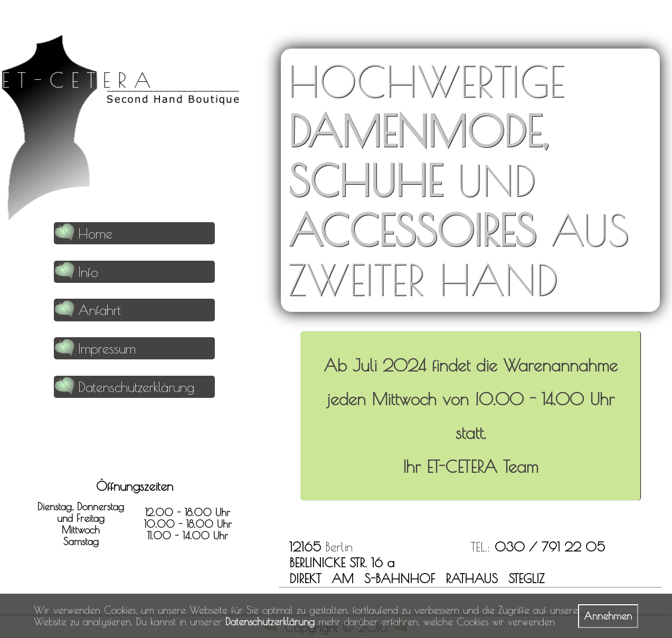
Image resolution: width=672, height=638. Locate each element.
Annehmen (608, 616)
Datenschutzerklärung (270, 622)
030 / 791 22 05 (550, 547)
